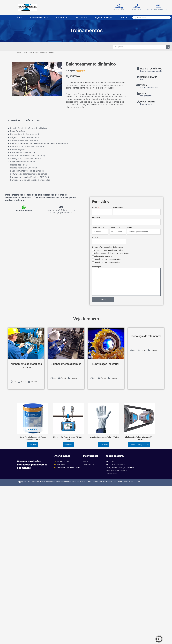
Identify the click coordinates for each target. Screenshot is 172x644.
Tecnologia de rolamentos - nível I (108, 259)
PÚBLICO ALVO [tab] (34, 121)
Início (19, 53)
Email (130, 227)
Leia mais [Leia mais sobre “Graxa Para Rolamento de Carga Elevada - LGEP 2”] (33, 445)
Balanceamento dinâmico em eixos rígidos (112, 253)
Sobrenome (118, 208)
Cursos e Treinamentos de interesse (108, 247)
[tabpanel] (55, 156)
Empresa (96, 218)
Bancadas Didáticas (39, 17)
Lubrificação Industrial (103, 256)
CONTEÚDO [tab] (14, 121)
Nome (95, 208)
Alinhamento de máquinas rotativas (109, 250)
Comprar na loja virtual (139, 445)
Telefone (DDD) (99, 227)
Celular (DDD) (116, 227)
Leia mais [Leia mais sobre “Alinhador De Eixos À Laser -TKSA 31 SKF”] (68, 445)
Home (19, 17)
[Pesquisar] (168, 47)
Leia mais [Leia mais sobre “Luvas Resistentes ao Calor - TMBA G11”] (104, 445)
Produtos (61, 17)
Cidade (95, 237)
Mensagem (97, 267)
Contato (124, 17)
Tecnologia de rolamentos (146, 336)
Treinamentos (81, 17)
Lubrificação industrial (106, 364)
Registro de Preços (104, 17)
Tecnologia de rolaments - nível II (108, 262)
